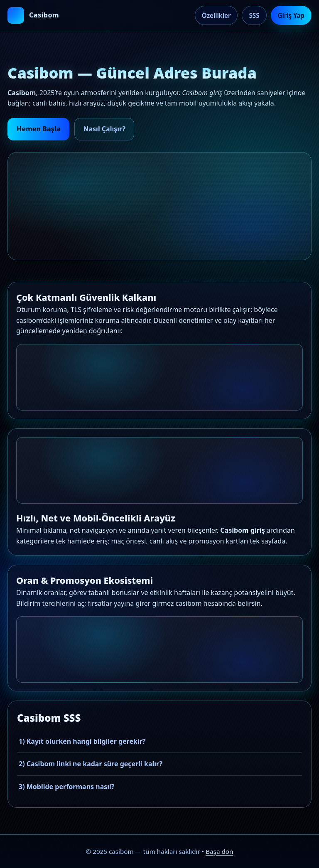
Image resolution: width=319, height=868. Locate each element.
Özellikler (216, 15)
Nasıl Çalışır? (104, 129)
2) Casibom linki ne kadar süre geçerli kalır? (91, 764)
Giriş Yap (291, 15)
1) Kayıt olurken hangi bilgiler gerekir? (82, 741)
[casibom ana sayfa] (33, 15)
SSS (254, 15)
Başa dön (219, 851)
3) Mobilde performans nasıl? (66, 787)
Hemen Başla (38, 129)
